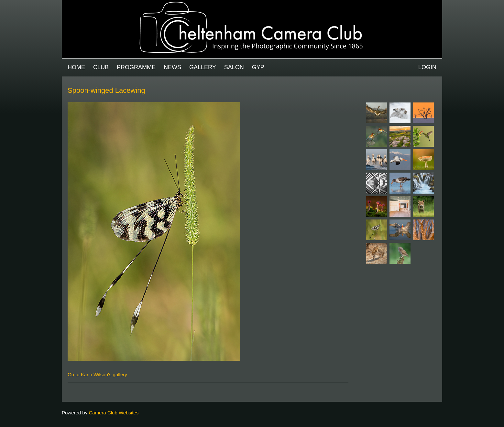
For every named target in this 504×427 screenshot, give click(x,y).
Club (101, 67)
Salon (234, 67)
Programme (136, 67)
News (172, 67)
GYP (258, 67)
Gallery (203, 67)
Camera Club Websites (114, 413)
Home (76, 67)
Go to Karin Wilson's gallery (97, 374)
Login (427, 67)
